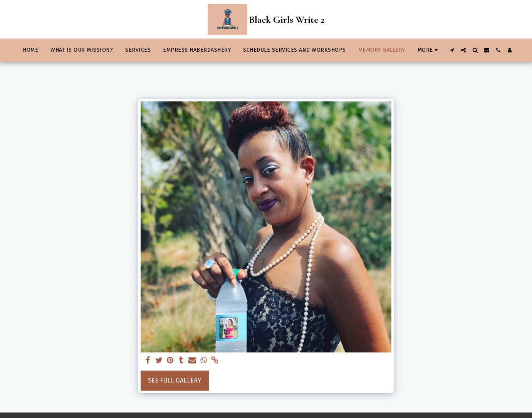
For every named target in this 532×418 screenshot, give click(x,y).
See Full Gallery (175, 380)
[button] (452, 50)
